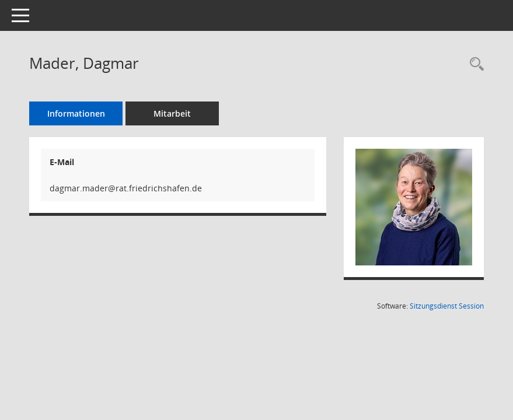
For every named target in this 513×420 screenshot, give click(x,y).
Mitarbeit (172, 113)
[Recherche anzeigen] (474, 64)
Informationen (76, 113)
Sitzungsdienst (447, 306)
